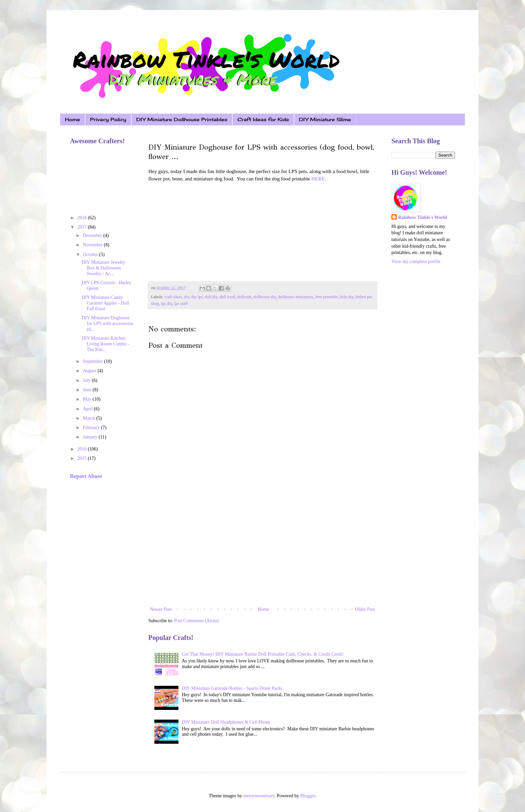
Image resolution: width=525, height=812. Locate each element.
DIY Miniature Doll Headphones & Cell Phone (226, 722)
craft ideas (173, 297)
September (93, 361)
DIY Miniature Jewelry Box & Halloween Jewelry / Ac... (103, 268)
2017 (83, 227)
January (91, 437)
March (89, 418)
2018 (83, 218)
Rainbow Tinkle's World (423, 217)
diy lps (197, 297)
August (90, 371)
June (88, 390)
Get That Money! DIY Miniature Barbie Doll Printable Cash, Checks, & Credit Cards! (263, 654)
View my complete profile (416, 262)
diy (187, 297)
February (92, 428)
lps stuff (181, 304)
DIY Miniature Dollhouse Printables (182, 119)
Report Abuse (86, 476)
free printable (327, 297)
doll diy (211, 297)
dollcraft (244, 297)
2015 (83, 458)
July (87, 380)
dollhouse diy (265, 297)
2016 (83, 449)
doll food (227, 297)
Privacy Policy (108, 119)
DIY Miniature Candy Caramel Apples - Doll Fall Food (105, 303)
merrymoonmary (259, 796)
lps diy (167, 304)
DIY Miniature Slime (325, 119)
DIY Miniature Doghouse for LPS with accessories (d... (107, 323)
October (91, 255)
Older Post (365, 609)
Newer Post (161, 609)
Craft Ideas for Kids (263, 119)
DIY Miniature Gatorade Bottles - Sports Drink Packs (232, 688)
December (93, 235)
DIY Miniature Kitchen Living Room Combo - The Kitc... (106, 344)
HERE (318, 179)
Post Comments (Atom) (196, 621)
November (93, 245)
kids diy (347, 297)
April (88, 409)
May (88, 399)
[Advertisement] (262, 550)
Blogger (308, 796)
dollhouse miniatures (296, 297)
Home (72, 119)
